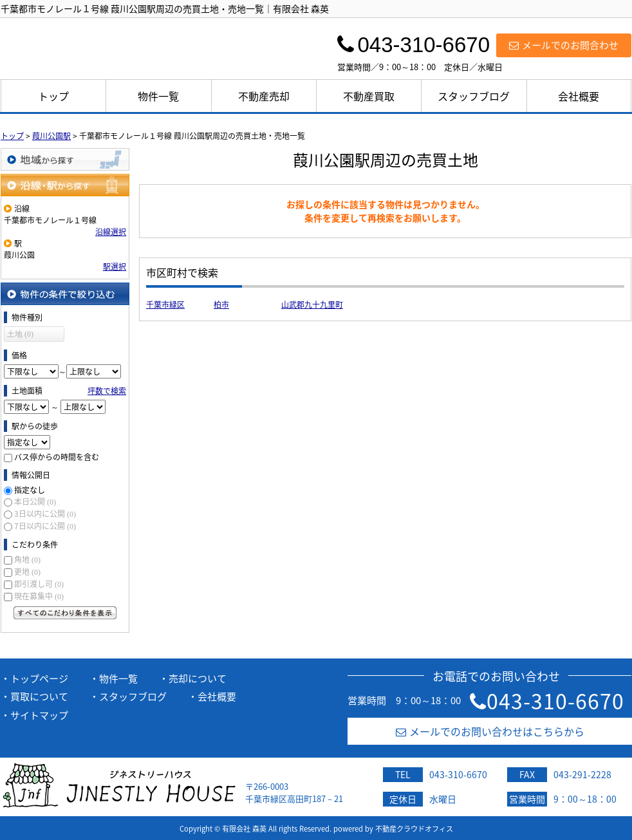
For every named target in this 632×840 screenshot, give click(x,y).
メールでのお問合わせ (564, 45)
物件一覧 (158, 96)
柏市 (221, 304)
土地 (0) (20, 334)
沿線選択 (111, 232)
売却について (198, 678)
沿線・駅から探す (65, 185)
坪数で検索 (107, 391)
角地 (27, 559)
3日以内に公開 (45, 514)
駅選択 (115, 266)
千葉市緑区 (165, 304)
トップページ (39, 678)
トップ (53, 96)
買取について (39, 696)
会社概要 (579, 96)
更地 (27, 572)
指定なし (30, 490)
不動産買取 (369, 96)
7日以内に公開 (45, 526)
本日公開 (35, 501)
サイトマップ (39, 715)
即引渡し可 (39, 584)
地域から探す (65, 159)
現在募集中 (39, 596)
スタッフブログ (474, 96)
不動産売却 (264, 96)
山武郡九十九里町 (312, 304)
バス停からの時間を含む (57, 457)
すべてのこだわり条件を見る (65, 613)
